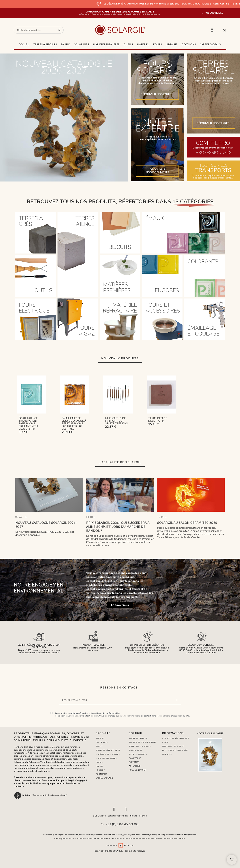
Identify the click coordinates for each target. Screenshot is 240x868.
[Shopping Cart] (232, 860)
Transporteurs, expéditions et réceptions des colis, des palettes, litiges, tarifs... (213, 177)
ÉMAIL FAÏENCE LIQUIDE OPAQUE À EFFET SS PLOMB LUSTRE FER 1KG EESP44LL (74, 423)
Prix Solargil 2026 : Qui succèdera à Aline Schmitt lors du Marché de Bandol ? (118, 527)
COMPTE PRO (213, 143)
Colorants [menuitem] (81, 44)
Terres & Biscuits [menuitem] (45, 44)
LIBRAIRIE (100, 770)
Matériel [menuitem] (143, 44)
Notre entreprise (138, 738)
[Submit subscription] (176, 700)
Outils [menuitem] (128, 44)
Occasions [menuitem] (189, 44)
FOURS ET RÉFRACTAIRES (108, 750)
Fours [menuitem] (157, 44)
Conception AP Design (120, 845)
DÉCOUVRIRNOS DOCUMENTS (157, 171)
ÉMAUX (99, 746)
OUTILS (99, 762)
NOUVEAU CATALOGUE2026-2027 (64, 68)
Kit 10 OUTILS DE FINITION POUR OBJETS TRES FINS (116, 421)
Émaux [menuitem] (65, 44)
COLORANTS (102, 742)
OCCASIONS (101, 774)
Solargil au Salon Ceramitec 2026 (187, 523)
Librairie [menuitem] (171, 44)
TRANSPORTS (213, 170)
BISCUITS (100, 738)
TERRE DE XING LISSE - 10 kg (158, 419)
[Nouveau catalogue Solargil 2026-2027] (49, 495)
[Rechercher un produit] (39, 30)
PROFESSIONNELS (213, 152)
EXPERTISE (134, 762)
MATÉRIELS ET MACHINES (108, 754)
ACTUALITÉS (135, 766)
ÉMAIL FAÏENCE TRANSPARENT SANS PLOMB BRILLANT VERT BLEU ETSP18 (28, 423)
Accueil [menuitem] (24, 44)
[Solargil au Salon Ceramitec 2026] (191, 495)
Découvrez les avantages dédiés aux (213, 148)
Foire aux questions (140, 746)
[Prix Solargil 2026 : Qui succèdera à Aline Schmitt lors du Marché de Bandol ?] (120, 495)
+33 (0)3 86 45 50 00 (122, 824)
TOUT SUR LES (213, 165)
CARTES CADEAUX (104, 778)
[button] (213, 13)
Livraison (167, 754)
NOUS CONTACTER (138, 770)
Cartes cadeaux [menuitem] (210, 44)
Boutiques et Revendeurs (142, 742)
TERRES (99, 766)
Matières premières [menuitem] (106, 44)
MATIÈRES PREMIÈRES (106, 758)
